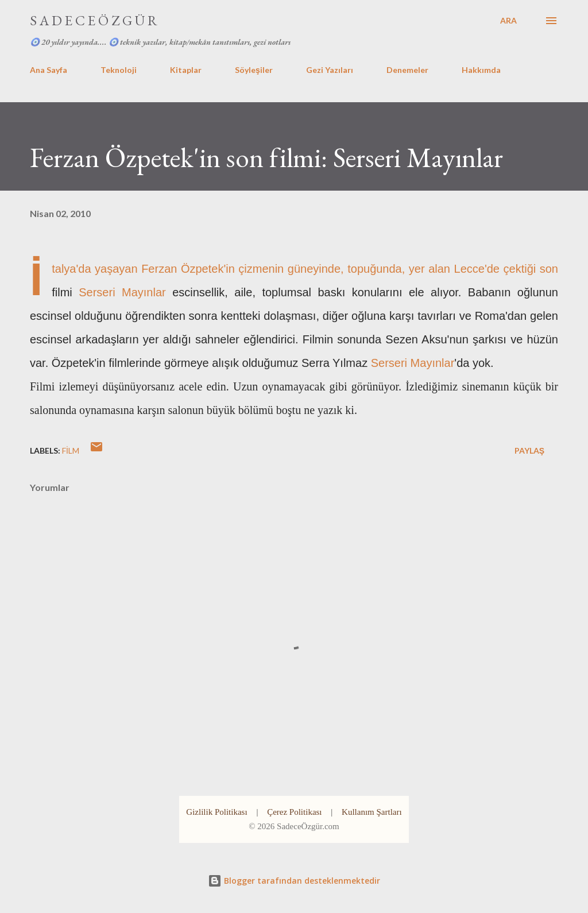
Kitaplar (186, 70)
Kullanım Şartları (372, 812)
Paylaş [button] (529, 450)
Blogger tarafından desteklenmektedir (294, 881)
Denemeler (407, 70)
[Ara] (508, 21)
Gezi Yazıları (330, 70)
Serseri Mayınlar (122, 292)
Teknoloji (119, 70)
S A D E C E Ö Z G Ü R (94, 20)
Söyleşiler (254, 70)
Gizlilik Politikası (216, 812)
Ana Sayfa (49, 70)
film (71, 450)
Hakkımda (481, 70)
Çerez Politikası (294, 812)
